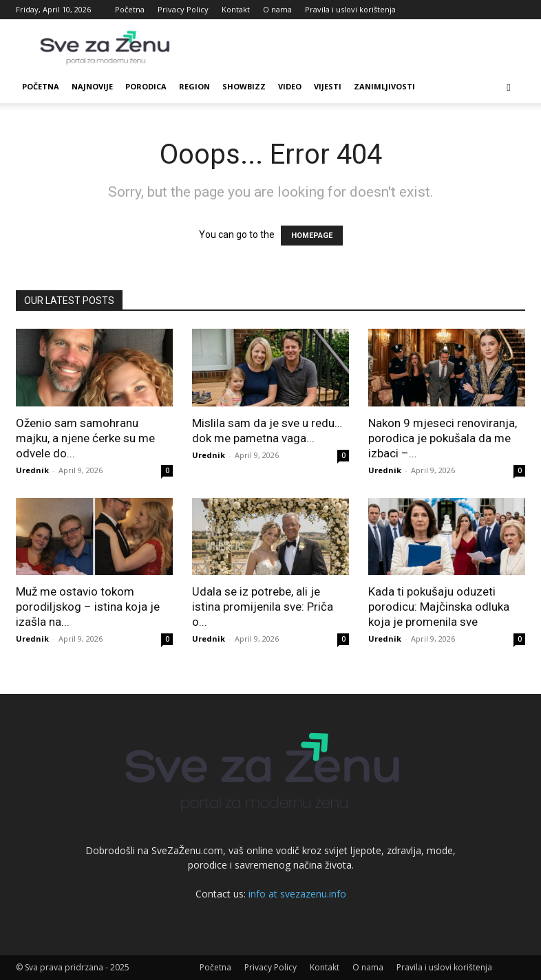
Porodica (146, 86)
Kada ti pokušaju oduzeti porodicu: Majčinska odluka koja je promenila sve (439, 607)
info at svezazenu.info (297, 894)
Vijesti (328, 86)
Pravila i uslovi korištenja (350, 9)
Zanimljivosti (384, 86)
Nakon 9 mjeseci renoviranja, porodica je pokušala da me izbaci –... (443, 438)
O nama (277, 9)
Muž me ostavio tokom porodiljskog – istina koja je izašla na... (88, 607)
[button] (509, 87)
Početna (130, 9)
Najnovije (92, 86)
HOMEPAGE (312, 236)
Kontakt (236, 9)
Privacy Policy (183, 9)
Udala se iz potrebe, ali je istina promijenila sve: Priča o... (263, 607)
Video (290, 86)
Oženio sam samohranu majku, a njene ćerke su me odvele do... (85, 438)
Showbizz (244, 86)
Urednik (32, 470)
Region (194, 86)
